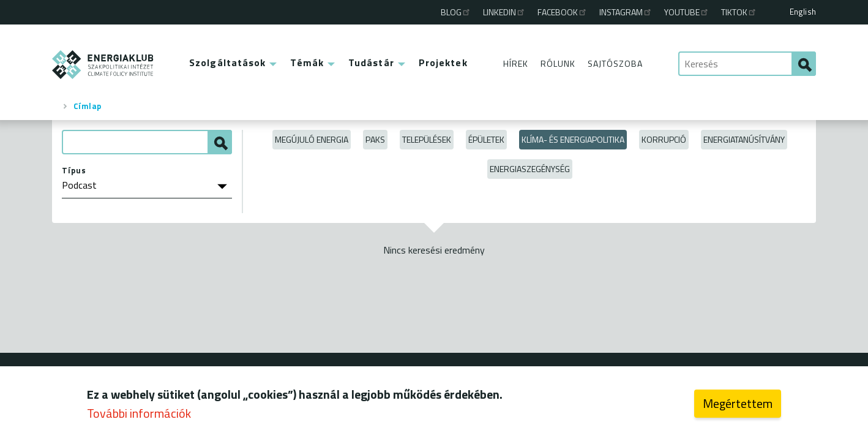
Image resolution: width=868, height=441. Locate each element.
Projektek (443, 62)
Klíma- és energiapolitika (573, 139)
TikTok (739, 12)
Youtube (687, 12)
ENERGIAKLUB (103, 65)
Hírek (516, 63)
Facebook (563, 12)
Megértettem (738, 406)
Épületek (486, 139)
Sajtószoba (615, 63)
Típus (74, 170)
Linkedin (504, 12)
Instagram (626, 12)
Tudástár (371, 62)
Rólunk (558, 63)
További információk (139, 416)
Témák (307, 62)
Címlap (88, 106)
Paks (375, 139)
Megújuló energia (312, 139)
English (803, 12)
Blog (456, 12)
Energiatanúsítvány (744, 139)
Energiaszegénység (530, 169)
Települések (427, 139)
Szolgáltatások (227, 62)
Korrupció (664, 139)
